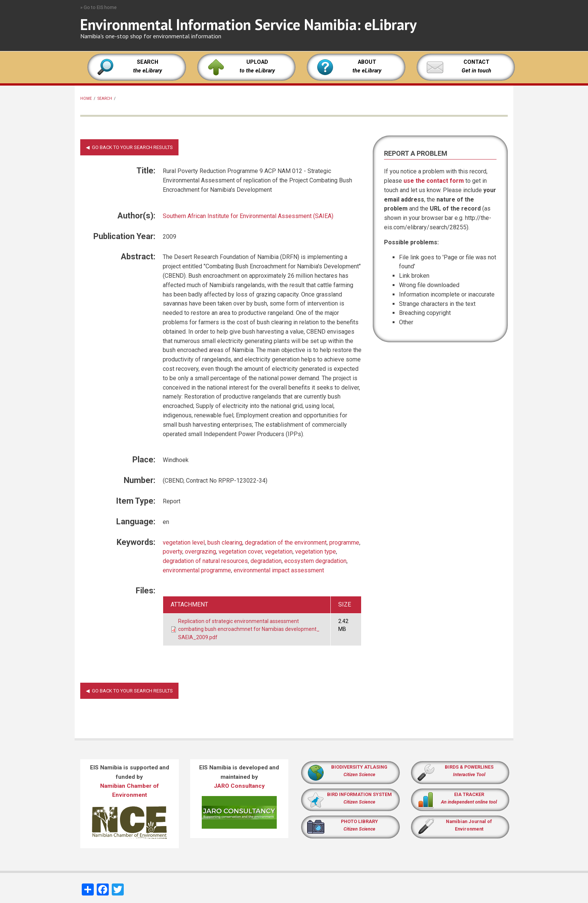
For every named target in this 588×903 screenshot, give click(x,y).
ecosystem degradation (315, 561)
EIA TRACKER (469, 794)
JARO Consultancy (239, 786)
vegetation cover (240, 552)
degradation (266, 561)
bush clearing (225, 543)
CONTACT (476, 62)
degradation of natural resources (205, 561)
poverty (172, 552)
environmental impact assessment (279, 570)
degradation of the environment (286, 543)
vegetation (279, 552)
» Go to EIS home (98, 7)
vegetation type (316, 552)
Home (86, 99)
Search (105, 99)
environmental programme (197, 570)
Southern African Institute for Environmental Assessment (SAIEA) (248, 216)
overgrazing (200, 552)
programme (344, 543)
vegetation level (184, 543)
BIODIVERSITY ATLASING (359, 767)
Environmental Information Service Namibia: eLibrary (248, 24)
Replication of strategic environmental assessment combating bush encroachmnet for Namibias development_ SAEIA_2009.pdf (249, 629)
